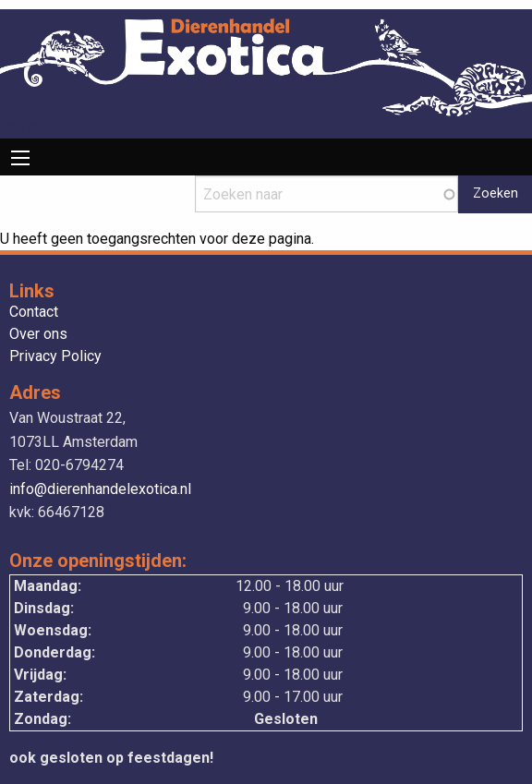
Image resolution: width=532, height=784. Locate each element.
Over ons (38, 335)
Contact (34, 313)
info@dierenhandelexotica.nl (100, 489)
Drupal (21, 127)
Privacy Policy (55, 357)
